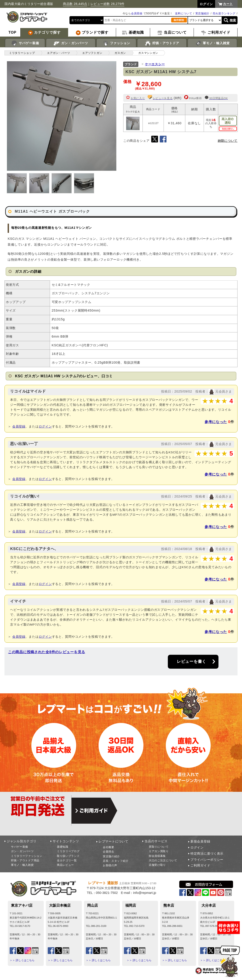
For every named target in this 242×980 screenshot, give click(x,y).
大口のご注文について (163, 860)
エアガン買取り (159, 851)
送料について (184, 13)
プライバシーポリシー (207, 860)
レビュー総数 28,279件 (108, 4)
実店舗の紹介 (111, 856)
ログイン (45, 426)
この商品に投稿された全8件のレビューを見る (47, 652)
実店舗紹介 (203, 13)
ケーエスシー (155, 64)
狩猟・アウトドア (162, 43)
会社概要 (109, 847)
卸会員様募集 (157, 856)
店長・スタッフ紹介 (116, 861)
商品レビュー (65, 865)
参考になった (216, 422)
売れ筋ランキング (224, 13)
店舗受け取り (157, 865)
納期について (228, 141)
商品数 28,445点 (75, 4)
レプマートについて (113, 841)
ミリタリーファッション (27, 856)
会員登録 (137, 13)
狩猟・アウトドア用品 (25, 860)
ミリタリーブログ (68, 851)
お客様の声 (110, 865)
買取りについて (159, 847)
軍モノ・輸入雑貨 (212, 43)
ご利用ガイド (200, 865)
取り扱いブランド (68, 856)
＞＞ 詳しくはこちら (22, 960)
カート (228, 4)
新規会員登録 (200, 841)
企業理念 (109, 852)
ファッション (116, 43)
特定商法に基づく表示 (207, 853)
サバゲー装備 (25, 43)
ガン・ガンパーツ (71, 43)
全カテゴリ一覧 (67, 860)
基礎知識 (63, 847)
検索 (233, 20)
